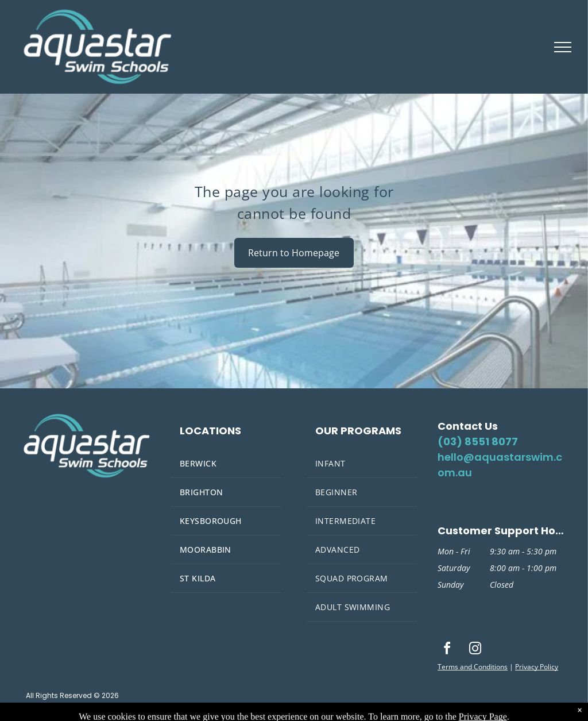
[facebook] (447, 650)
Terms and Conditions (473, 667)
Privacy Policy (537, 667)
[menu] (563, 47)
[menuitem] (226, 464)
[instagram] (475, 650)
